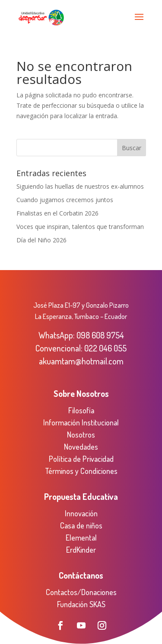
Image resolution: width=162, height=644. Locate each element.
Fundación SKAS (81, 604)
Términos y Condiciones (81, 471)
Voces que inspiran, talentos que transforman (80, 227)
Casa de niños (81, 525)
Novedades (81, 447)
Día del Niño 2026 (41, 240)
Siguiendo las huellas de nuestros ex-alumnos (80, 186)
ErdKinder (81, 550)
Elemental (81, 538)
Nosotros (81, 435)
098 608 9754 (100, 335)
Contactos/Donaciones (81, 592)
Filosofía (81, 410)
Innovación (81, 513)
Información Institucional (81, 422)
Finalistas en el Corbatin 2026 (57, 213)
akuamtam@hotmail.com (81, 361)
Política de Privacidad (81, 459)
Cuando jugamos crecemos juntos (65, 200)
